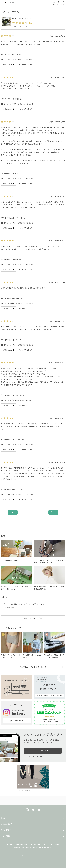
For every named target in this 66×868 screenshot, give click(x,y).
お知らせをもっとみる (33, 618)
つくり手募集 (6, 836)
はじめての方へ (7, 818)
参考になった (9, 65)
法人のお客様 (6, 830)
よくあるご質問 (7, 824)
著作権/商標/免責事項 (46, 848)
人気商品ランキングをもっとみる (33, 667)
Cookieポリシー (54, 845)
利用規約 (10, 845)
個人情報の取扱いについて (39, 845)
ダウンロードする (43, 751)
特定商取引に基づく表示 (21, 848)
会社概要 (33, 848)
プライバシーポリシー (21, 845)
